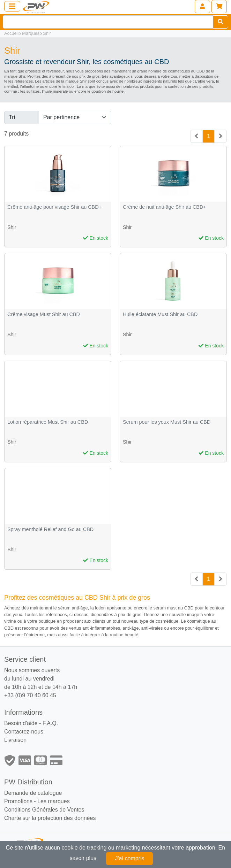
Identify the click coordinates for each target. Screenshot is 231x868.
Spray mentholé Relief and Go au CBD (50, 529)
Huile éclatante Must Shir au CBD (160, 314)
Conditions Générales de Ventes (44, 810)
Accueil (11, 33)
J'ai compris (129, 858)
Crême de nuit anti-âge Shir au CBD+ (165, 207)
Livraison (15, 740)
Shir (47, 33)
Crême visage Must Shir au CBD (44, 314)
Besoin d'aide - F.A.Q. (31, 723)
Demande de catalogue (33, 793)
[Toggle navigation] (12, 6)
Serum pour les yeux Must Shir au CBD (167, 422)
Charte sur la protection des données (50, 818)
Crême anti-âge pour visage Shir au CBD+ (54, 207)
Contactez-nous (24, 732)
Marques (31, 33)
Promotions (18, 801)
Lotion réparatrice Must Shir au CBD (48, 422)
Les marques (54, 801)
